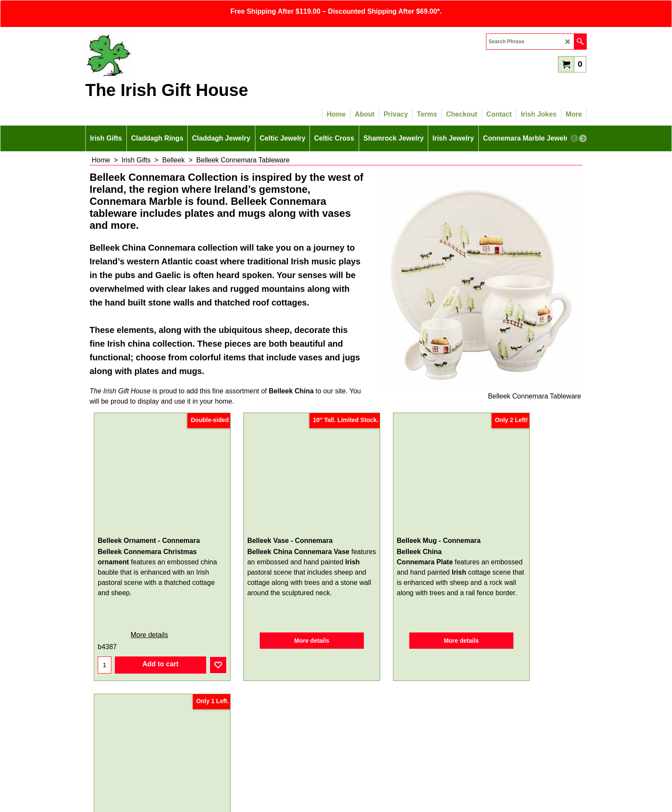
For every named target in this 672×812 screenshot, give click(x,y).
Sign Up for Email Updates (336, 682)
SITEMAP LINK (336, 754)
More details (139, 613)
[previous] (574, 138)
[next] (583, 138)
